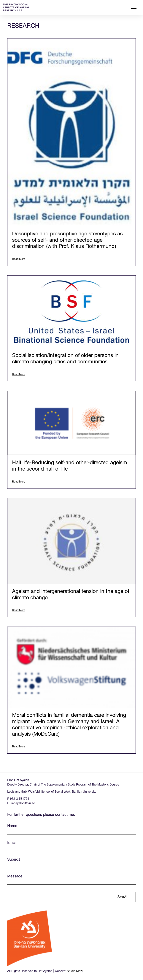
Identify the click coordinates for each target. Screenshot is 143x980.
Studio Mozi (75, 971)
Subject (71, 863)
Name (71, 829)
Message (71, 880)
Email (71, 846)
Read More (19, 259)
